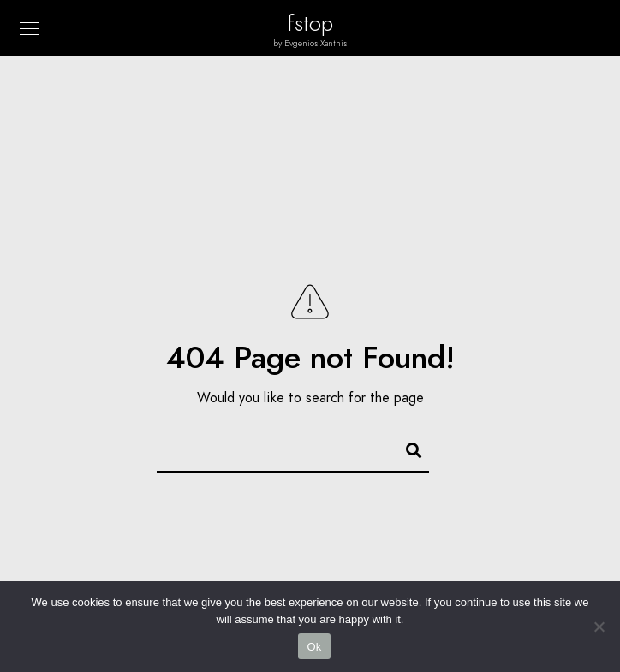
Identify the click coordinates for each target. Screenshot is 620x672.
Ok (314, 647)
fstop (310, 23)
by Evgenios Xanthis (310, 44)
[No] (599, 627)
